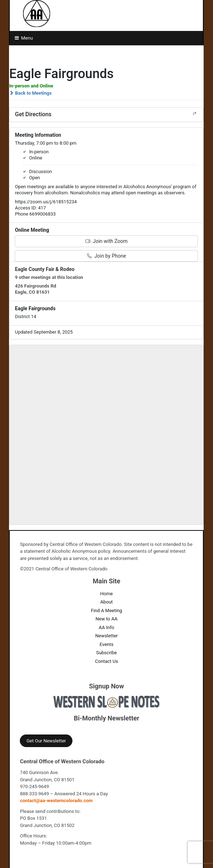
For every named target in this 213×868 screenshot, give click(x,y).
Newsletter (107, 636)
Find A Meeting (107, 611)
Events (106, 644)
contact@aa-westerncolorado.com (56, 801)
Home (107, 594)
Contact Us (107, 661)
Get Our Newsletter (46, 741)
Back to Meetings (30, 93)
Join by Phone (106, 256)
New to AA (107, 619)
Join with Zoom (107, 241)
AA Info (107, 627)
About (107, 602)
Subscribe (107, 653)
